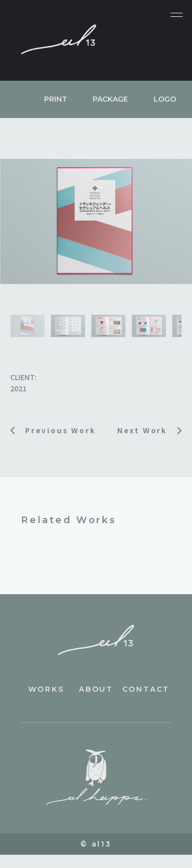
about (96, 689)
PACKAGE (110, 99)
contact (146, 689)
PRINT (56, 99)
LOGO (165, 99)
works (46, 689)
